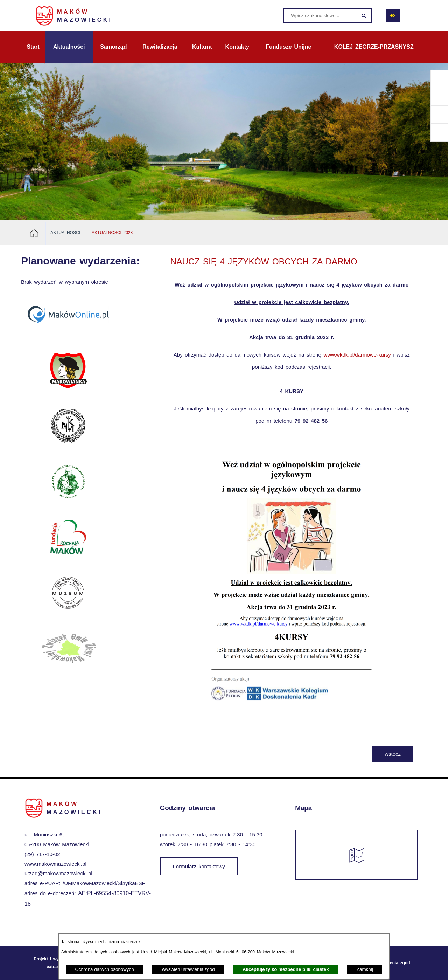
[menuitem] (33, 47)
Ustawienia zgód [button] (393, 963)
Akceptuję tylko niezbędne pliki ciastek (286, 969)
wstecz (393, 754)
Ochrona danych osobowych (104, 969)
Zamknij (365, 969)
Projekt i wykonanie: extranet (55, 963)
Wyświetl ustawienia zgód (188, 969)
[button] (292, 729)
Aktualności (65, 233)
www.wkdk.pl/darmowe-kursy (357, 355)
